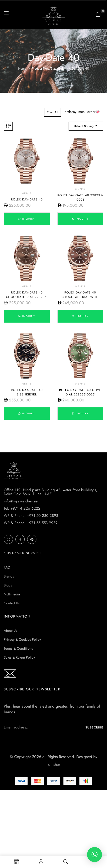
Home (22, 69)
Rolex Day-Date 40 (27, 199)
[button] (98, 14)
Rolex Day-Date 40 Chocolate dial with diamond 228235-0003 (80, 297)
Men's (27, 193)
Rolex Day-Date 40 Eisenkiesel (27, 392)
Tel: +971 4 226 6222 (22, 508)
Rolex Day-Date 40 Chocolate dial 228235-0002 (27, 297)
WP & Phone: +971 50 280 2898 (31, 516)
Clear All (53, 112)
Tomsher (53, 764)
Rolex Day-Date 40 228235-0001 (80, 197)
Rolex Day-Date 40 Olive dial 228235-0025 (80, 392)
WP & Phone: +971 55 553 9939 (31, 523)
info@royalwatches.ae (21, 501)
